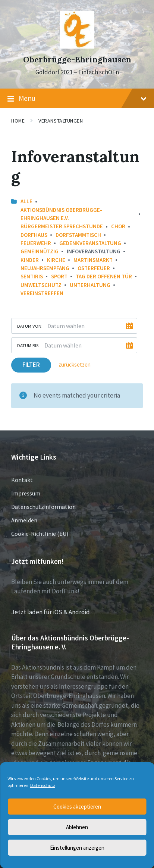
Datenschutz (43, 785)
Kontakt (22, 480)
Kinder (30, 260)
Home (18, 121)
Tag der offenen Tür (104, 276)
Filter (31, 365)
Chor (118, 226)
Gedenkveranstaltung (90, 243)
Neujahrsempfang (45, 268)
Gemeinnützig (40, 251)
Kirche (56, 260)
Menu (77, 99)
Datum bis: (28, 345)
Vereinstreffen (42, 293)
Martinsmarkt (93, 260)
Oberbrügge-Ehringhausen (77, 60)
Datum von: (30, 326)
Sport (59, 276)
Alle (26, 201)
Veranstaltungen (61, 121)
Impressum (26, 493)
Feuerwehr (36, 243)
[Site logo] (77, 46)
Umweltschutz (41, 285)
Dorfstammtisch (78, 235)
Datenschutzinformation (43, 507)
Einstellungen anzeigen (77, 848)
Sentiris (32, 276)
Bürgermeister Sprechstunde (62, 226)
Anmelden (24, 520)
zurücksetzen (75, 365)
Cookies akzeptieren (77, 807)
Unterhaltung (90, 285)
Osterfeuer (94, 268)
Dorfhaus (34, 235)
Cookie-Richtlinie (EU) (40, 534)
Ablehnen (77, 827)
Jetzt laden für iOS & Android (51, 612)
